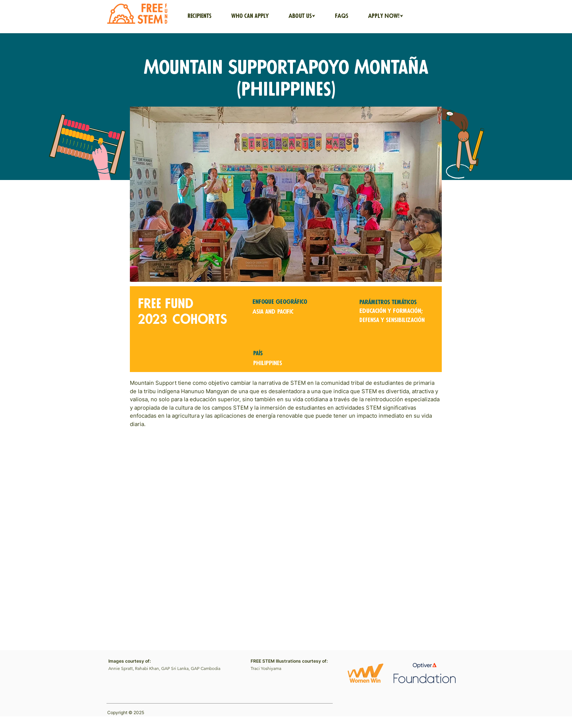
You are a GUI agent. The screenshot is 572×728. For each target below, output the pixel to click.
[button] (302, 16)
